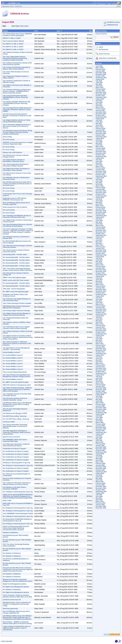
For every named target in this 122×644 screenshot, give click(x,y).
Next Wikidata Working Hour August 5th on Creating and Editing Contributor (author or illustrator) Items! (17, 184)
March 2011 (100, 363)
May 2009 (99, 400)
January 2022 (100, 150)
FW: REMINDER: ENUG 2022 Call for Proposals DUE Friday (15, 440)
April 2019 (99, 204)
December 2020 (101, 171)
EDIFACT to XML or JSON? (12, 38)
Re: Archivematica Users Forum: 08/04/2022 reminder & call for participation (17, 35)
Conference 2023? (9, 422)
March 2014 (100, 304)
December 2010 (101, 368)
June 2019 (99, 201)
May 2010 (99, 380)
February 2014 (100, 306)
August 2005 (100, 473)
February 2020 (100, 188)
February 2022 (100, 148)
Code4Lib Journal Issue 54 (12, 600)
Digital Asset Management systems (15, 584)
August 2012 (100, 335)
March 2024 (100, 107)
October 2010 (100, 372)
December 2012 (101, 329)
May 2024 (99, 104)
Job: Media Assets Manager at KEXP (15, 413)
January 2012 (100, 347)
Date (58, 31)
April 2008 (99, 421)
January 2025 (100, 91)
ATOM (106, 634)
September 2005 (101, 472)
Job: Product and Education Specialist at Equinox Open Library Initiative (17, 68)
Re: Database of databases (12, 553)
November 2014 (101, 291)
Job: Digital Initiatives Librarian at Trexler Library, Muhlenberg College (17, 121)
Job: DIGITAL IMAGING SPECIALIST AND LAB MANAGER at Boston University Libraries (17, 103)
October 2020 (100, 175)
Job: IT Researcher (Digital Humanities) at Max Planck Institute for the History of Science (17, 126)
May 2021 (99, 163)
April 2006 (99, 460)
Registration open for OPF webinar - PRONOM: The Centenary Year (15, 199)
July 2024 (99, 101)
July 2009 (99, 396)
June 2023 (99, 122)
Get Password (103, 50)
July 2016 (99, 258)
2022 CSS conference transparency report (17, 385)
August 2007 (100, 434)
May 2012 (99, 340)
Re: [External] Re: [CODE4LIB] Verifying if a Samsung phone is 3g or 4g (17, 520)
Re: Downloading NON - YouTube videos (16, 257)
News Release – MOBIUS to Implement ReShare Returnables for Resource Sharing (17, 623)
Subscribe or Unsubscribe (107, 58)
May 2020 (99, 183)
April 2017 (99, 244)
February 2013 (100, 326)
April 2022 (99, 145)
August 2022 (100, 138)
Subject (5, 31)
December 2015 (101, 270)
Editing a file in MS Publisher (13, 152)
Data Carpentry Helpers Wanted (13, 41)
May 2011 (99, 360)
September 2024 (101, 97)
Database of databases (11, 533)
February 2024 (100, 109)
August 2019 (100, 198)
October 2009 (100, 391)
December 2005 (101, 467)
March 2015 (100, 285)
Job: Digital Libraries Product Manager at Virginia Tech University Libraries (17, 314)
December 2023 (101, 112)
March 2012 (100, 344)
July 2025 (99, 81)
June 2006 (99, 457)
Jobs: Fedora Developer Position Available (17, 303)
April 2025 (99, 86)
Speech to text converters (11, 437)
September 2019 (101, 196)
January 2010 (100, 386)
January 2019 (100, 209)
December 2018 (101, 211)
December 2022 (101, 132)
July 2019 (99, 199)
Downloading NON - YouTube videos (15, 255)
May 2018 (99, 222)
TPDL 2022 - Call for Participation (14, 289)
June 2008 (99, 418)
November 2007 (101, 429)
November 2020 (101, 173)
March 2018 (100, 225)
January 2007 (100, 446)
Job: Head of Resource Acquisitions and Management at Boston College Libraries (17, 376)
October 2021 (100, 155)
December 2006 (101, 447)
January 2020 (100, 189)
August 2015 (100, 276)
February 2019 (100, 207)
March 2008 (100, 423)
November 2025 (101, 74)
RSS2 (117, 634)
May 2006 (99, 459)
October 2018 (100, 214)
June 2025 (99, 83)
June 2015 (99, 280)
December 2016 (101, 250)
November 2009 (101, 390)
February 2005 (100, 483)
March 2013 (100, 324)
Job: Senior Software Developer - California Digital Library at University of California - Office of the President (17, 389)
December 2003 (101, 506)
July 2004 (99, 495)
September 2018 (101, 216)
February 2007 (100, 444)
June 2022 (99, 142)
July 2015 (99, 278)
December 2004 (101, 487)
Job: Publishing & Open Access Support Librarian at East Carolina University (16, 328)
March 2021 (100, 166)
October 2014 (100, 293)
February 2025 (100, 89)
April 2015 (99, 283)
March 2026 (100, 68)
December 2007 (101, 427)
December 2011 (101, 349)
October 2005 (100, 470)
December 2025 (101, 73)
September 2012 (101, 334)
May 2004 (99, 498)
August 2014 (100, 296)
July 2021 (99, 160)
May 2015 (99, 281)
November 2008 (101, 409)
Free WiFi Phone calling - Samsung (15, 416)
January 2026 (100, 71)
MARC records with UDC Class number (16, 280)
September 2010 (101, 373)
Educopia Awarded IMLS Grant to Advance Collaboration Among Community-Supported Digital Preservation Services (18, 569)
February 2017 (100, 247)
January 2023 (100, 130)
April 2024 (99, 106)
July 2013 (99, 317)
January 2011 (100, 367)
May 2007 (99, 439)
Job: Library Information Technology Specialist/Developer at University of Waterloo (15, 426)
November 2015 (101, 271)
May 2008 (99, 419)
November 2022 (101, 133)
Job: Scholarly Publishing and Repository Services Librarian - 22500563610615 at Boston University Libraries (17, 91)
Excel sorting (7, 137)
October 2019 (100, 194)
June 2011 (99, 358)
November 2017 (101, 232)
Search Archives (101, 31)
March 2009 (100, 403)
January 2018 (100, 229)
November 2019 (101, 193)
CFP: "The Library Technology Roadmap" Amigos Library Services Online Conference (18, 269)
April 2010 (99, 381)
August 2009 (100, 395)
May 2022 (99, 143)
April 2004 (99, 500)
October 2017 (100, 234)
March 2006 (100, 462)
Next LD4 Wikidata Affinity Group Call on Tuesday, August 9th (16, 204)
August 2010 (100, 375)
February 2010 (100, 385)
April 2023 (99, 125)
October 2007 (100, 431)
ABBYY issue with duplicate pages (14, 278)
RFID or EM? (7, 501)
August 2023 (100, 119)
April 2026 (99, 66)
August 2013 (100, 316)
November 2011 (101, 350)
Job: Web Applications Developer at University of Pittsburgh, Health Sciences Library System (17, 432)
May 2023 (99, 124)
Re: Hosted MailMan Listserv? (13, 355)
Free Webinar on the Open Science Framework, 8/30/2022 (14, 488)
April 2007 (99, 441)
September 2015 (101, 275)
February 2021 (100, 168)
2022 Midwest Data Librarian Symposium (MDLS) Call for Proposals (17, 307)
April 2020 (99, 184)
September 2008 (101, 413)
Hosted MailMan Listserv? (12, 352)
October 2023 (100, 115)
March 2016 (100, 265)
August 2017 (100, 237)
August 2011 (100, 355)
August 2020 (100, 178)
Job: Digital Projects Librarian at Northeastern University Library (14, 161)
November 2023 (101, 114)
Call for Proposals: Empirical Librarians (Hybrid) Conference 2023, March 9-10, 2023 (17, 596)
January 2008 (100, 426)
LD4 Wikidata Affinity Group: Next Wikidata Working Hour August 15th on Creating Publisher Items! (17, 404)
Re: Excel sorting (9, 140)
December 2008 (101, 408)
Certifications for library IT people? (15, 449)
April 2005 (99, 480)
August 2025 (100, 79)
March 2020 (100, 186)
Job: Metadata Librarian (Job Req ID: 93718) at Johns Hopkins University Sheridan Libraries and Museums (18, 132)
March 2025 (100, 88)
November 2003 (101, 508)
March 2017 (100, 245)
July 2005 (99, 475)
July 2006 (99, 455)
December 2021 (101, 152)
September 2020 (101, 176)
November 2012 (101, 331)
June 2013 (99, 319)
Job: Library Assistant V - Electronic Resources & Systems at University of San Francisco (17, 343)
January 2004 (100, 505)
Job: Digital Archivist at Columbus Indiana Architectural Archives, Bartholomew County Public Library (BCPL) (18, 337)
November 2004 (101, 488)
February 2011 (100, 365)
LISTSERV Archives (113, 22)
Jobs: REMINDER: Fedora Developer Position (18, 514)
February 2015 (100, 286)
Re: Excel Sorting (9, 210)
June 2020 (99, 181)
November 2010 (101, 370)
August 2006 (100, 454)
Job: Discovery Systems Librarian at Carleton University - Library (15, 399)
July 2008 (99, 416)
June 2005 (99, 477)
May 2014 (99, 301)
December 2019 (101, 191)
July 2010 (99, 377)
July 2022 (99, 140)
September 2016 (101, 255)
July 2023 (99, 120)
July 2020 (99, 179)
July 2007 (99, 436)
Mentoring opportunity (10, 609)
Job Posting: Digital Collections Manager (17, 311)
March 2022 (100, 147)
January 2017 (100, 248)
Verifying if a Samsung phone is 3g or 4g (16, 463)
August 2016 (100, 257)
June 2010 (99, 378)
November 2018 (101, 212)
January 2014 (100, 308)
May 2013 (99, 321)
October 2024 (100, 96)
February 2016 (100, 267)
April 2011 (99, 362)
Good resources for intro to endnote (15, 207)
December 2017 (101, 230)
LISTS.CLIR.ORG (7, 641)
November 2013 (101, 311)
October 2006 (100, 450)
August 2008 (100, 414)
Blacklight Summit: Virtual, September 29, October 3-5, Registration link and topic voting (17, 604)
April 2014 (99, 303)
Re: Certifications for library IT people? (16, 451)
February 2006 (100, 464)
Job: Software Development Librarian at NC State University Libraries (17, 64)
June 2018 (99, 221)
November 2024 (101, 94)
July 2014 (99, 298)
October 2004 (100, 490)
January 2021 (100, 170)
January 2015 (100, 288)
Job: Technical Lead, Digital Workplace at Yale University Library (17, 300)
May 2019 (99, 202)
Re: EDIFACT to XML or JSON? (13, 44)
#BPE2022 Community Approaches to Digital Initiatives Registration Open (18, 143)
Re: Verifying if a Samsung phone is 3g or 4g (18, 465)
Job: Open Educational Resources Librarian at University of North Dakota (18, 225)
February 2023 (100, 129)
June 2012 (99, 339)
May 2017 (99, 242)
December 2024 (101, 92)
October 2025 (100, 76)
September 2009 (101, 393)
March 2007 (100, 442)
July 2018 (99, 219)
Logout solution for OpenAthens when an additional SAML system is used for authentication (17, 628)
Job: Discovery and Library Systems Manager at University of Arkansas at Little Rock (17, 116)
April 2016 (99, 263)
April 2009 (99, 401)
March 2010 (100, 383)
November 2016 (101, 252)
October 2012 (100, 332)
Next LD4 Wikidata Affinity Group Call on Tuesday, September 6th (16, 612)
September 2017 (101, 235)
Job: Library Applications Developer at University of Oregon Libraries (16, 165)
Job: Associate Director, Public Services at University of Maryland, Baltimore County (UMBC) (17, 110)
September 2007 (101, 432)
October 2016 (100, 253)
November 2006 (101, 449)
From (36, 31)
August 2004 (100, 493)
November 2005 (101, 469)
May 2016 (99, 262)
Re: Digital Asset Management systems (16, 587)
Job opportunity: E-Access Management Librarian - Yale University (16, 349)
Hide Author (25, 26)
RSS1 (112, 634)
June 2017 (99, 240)
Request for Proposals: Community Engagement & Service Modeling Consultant (18, 580)
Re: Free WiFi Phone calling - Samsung (16, 419)
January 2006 (100, 465)
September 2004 (101, 492)
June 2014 (99, 299)
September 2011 (101, 354)
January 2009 (100, 406)
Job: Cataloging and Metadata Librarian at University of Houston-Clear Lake (17, 216)
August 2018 (100, 217)
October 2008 (100, 411)
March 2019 (100, 206)
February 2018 (100, 227)
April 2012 (99, 342)
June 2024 (99, 102)
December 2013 (101, 309)
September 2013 (101, 314)
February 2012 (100, 345)
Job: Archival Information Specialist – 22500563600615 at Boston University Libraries (15, 97)
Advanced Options (101, 34)
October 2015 (100, 273)
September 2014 (101, 294)
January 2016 (100, 268)
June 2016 (99, 260)
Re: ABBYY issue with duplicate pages (16, 292)
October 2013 (100, 312)
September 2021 (101, 156)
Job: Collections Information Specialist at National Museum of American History (17, 484)
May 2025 (99, 84)
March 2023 (100, 127)
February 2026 (100, 69)
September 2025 (101, 78)
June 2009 (99, 398)
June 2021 (99, 161)
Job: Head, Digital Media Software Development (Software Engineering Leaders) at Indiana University (15, 58)
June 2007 (99, 437)
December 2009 (101, 388)
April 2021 (99, 165)
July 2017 (99, 239)
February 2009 (100, 404)
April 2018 (99, 224)
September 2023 (101, 117)
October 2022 (100, 135)
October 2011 (100, 352)
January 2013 (100, 327)
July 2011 (99, 357)
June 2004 (99, 496)
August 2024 (100, 99)
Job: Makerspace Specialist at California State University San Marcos (16, 445)
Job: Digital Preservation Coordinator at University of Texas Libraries (16, 170)
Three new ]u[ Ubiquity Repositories (15, 372)
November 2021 (101, 153)
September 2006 (101, 452)
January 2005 (100, 485)
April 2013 (99, 322)
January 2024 (100, 111)
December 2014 (101, 290)
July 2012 (99, 337)
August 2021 (100, 158)
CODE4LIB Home (112, 25)
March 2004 (100, 501)
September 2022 (101, 137)
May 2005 (99, 478)
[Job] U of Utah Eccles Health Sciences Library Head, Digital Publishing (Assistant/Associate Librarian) (16, 528)
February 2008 (100, 424)
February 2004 (100, 503)
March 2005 (100, 482)
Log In (101, 47)
